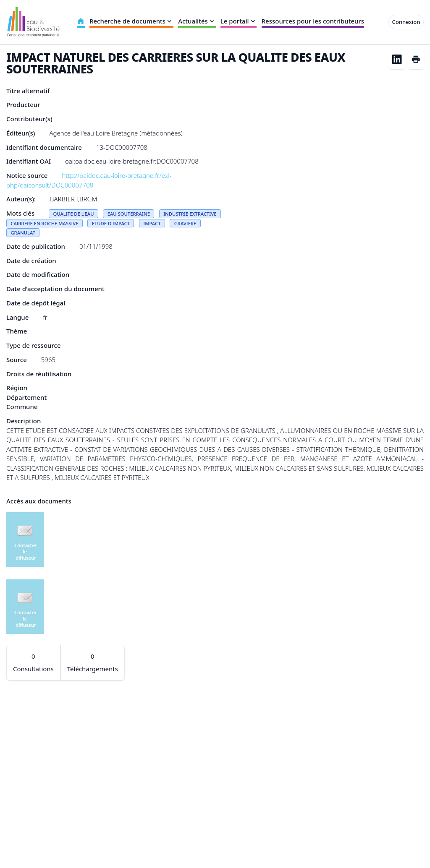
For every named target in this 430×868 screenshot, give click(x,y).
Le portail (239, 21)
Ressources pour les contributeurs (313, 21)
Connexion (406, 22)
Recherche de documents (131, 21)
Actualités (197, 21)
